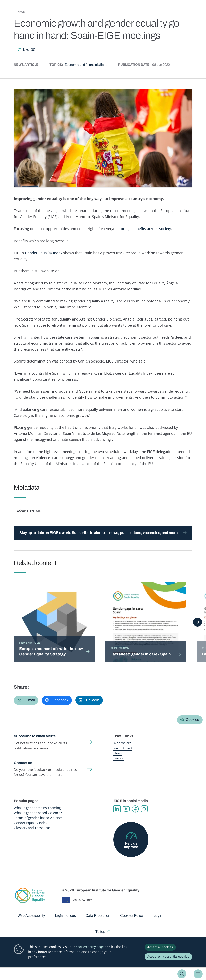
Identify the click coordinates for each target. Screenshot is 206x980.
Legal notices (65, 915)
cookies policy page (90, 947)
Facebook (135, 809)
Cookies (192, 720)
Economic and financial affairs (86, 65)
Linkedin (117, 809)
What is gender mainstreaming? (38, 808)
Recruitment (123, 748)
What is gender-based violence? (38, 813)
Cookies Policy (132, 915)
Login (158, 915)
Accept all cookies (160, 947)
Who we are (122, 743)
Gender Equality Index (44, 253)
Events (118, 758)
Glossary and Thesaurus (32, 828)
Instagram (144, 809)
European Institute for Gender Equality (14, 974)
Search (182, 974)
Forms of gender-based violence (38, 818)
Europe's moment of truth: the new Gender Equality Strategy (51, 652)
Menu (198, 974)
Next (197, 622)
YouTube (126, 809)
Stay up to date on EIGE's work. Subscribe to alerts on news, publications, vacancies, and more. (99, 533)
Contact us (23, 763)
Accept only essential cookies (168, 957)
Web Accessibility (31, 915)
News (21, 12)
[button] (26, 700)
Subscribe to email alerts (35, 736)
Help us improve (131, 845)
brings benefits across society (146, 229)
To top (100, 932)
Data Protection (98, 915)
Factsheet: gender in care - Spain (141, 654)
